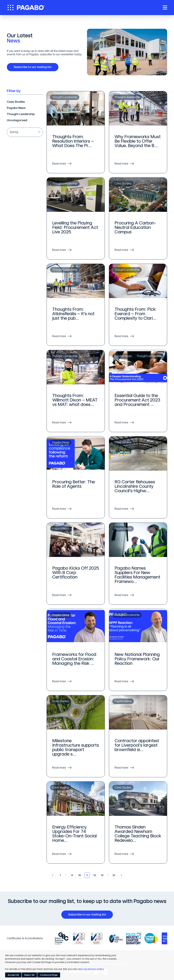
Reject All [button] (29, 975)
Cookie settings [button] (49, 975)
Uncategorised (17, 120)
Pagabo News (16, 108)
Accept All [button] (13, 975)
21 (114, 875)
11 (87, 875)
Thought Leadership (21, 114)
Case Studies (16, 102)
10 (80, 875)
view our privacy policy (91, 969)
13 (102, 875)
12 (95, 875)
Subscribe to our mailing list (34, 67)
